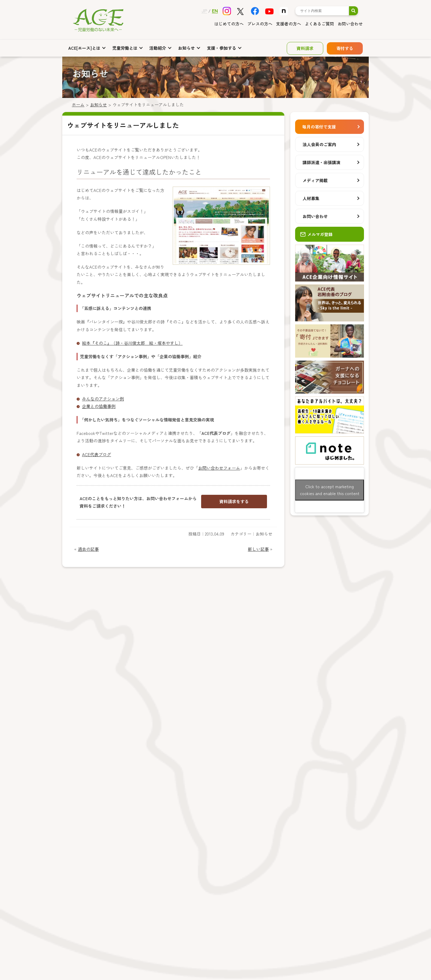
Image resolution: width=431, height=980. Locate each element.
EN (215, 10)
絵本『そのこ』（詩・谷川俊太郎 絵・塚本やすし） (132, 343)
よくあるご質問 (319, 24)
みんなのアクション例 (103, 399)
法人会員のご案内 (319, 144)
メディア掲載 (315, 180)
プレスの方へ (260, 24)
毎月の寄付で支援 (319, 127)
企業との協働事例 (99, 406)
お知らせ (98, 105)
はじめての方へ (229, 24)
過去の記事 (88, 549)
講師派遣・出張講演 (321, 162)
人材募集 (311, 198)
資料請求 (305, 48)
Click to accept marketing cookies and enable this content (330, 490)
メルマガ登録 (316, 234)
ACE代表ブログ (97, 454)
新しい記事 (258, 549)
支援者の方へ (289, 24)
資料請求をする (234, 501)
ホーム (78, 105)
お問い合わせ (350, 24)
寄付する (345, 48)
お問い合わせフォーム (219, 468)
